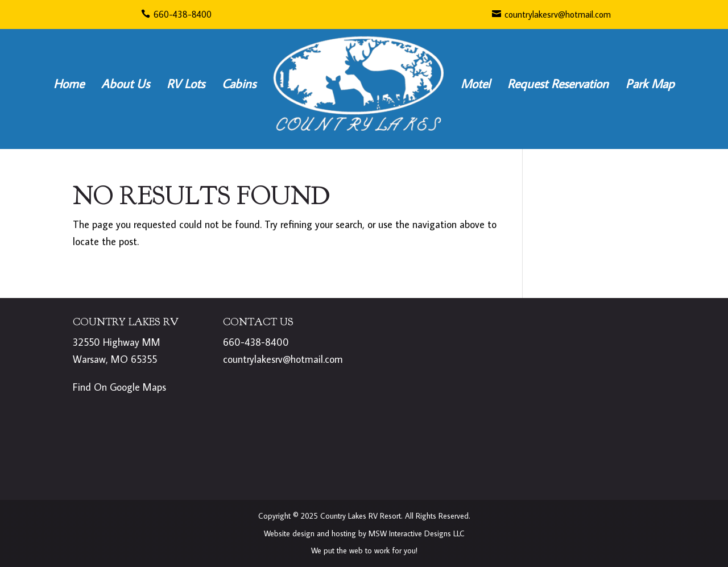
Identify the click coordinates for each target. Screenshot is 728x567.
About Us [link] (125, 83)
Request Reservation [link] (558, 83)
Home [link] (69, 83)
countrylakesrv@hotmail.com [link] (551, 14)
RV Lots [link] (186, 83)
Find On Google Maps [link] (119, 387)
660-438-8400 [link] (176, 14)
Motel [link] (475, 83)
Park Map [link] (650, 83)
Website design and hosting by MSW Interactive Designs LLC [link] (364, 533)
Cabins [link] (239, 83)
